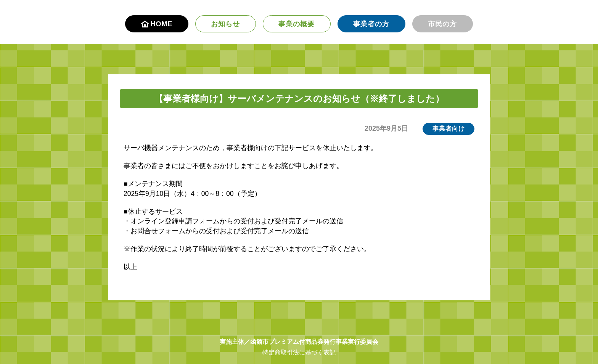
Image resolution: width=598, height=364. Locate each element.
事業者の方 (371, 24)
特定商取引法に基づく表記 (299, 352)
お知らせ (225, 24)
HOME (157, 24)
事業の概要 (297, 24)
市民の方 (442, 24)
